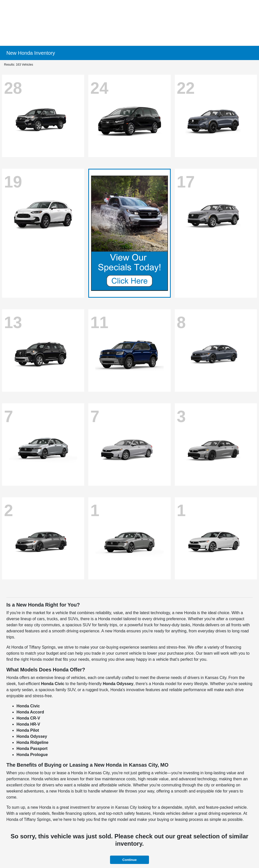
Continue (129, 860)
